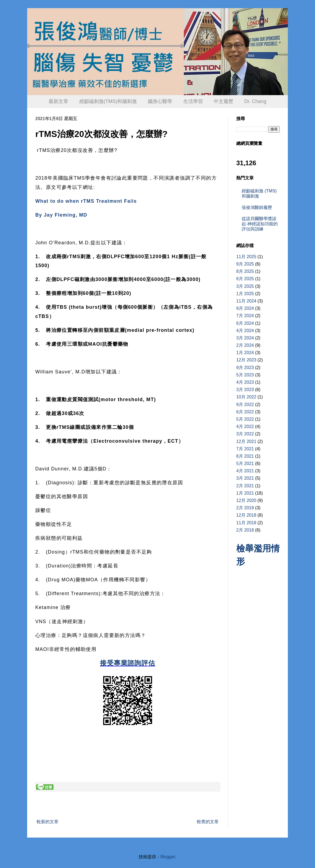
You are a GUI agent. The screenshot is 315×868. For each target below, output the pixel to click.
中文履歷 (223, 101)
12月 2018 (246, 515)
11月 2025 (246, 257)
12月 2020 (246, 500)
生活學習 (193, 101)
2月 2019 (245, 508)
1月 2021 (245, 493)
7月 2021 (245, 449)
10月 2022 (246, 397)
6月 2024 (245, 323)
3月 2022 (245, 434)
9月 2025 (245, 264)
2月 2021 (245, 486)
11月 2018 (246, 523)
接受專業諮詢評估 (127, 663)
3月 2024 (245, 338)
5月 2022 (245, 419)
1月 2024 (245, 353)
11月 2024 (246, 301)
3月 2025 (245, 286)
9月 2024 (245, 308)
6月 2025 (245, 279)
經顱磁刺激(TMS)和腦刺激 (108, 101)
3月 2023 (245, 390)
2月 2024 (245, 345)
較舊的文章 (208, 822)
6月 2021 (245, 456)
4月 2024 (245, 331)
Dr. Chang (255, 101)
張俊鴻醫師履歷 (257, 207)
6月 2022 (245, 412)
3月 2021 (245, 478)
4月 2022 (245, 427)
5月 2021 (245, 463)
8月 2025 (245, 271)
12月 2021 (246, 441)
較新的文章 (48, 822)
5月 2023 (245, 375)
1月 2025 (245, 294)
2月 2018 (245, 530)
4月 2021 (245, 471)
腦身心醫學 (160, 101)
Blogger (168, 857)
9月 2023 (245, 368)
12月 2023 (246, 360)
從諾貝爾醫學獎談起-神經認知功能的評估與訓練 (260, 224)
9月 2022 (245, 405)
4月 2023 (245, 382)
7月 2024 (245, 316)
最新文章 (58, 101)
